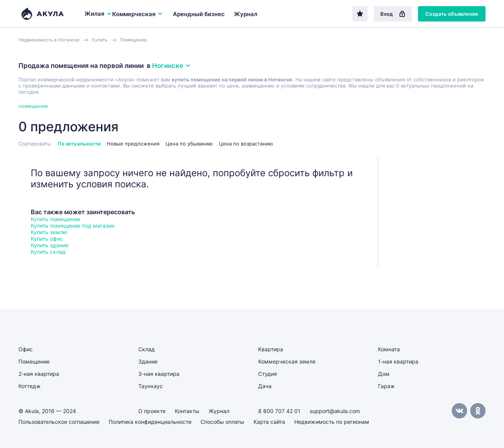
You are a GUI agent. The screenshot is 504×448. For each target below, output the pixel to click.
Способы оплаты (222, 422)
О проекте (152, 411)
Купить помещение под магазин (73, 226)
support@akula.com (335, 411)
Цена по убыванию (189, 144)
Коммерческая (138, 14)
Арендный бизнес (199, 14)
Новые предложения (133, 144)
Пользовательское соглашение (59, 422)
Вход (393, 14)
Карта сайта (269, 422)
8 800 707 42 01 (279, 411)
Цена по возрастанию (246, 144)
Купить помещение (56, 219)
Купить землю (49, 232)
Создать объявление (452, 14)
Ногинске (172, 66)
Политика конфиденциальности (150, 422)
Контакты (187, 411)
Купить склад (48, 252)
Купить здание (50, 245)
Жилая (98, 14)
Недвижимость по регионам (332, 422)
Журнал (246, 14)
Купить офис (47, 239)
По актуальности (79, 144)
